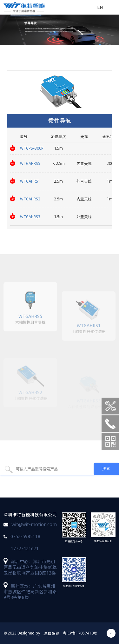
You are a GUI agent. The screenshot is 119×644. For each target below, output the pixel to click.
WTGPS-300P (32, 148)
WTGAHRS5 (30, 163)
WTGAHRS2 (30, 199)
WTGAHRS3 (30, 217)
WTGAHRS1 (30, 181)
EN (100, 7)
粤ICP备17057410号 (80, 633)
